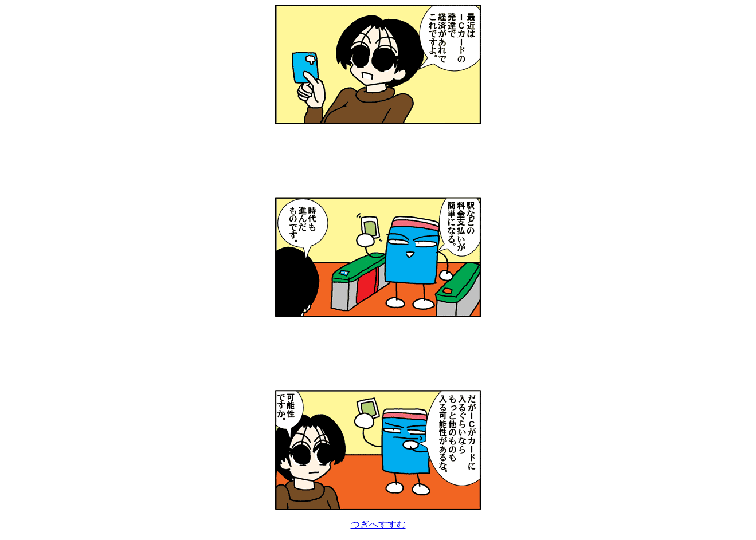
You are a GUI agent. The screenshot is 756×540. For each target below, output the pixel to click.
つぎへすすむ (378, 524)
